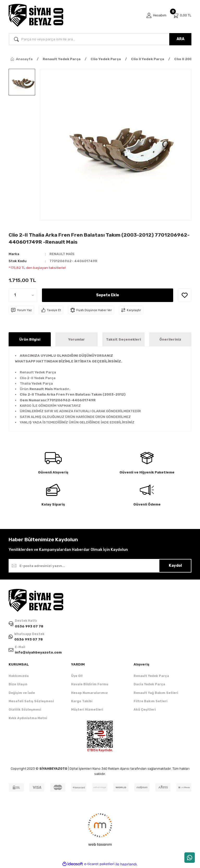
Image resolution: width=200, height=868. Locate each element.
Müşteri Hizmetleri (87, 710)
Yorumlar (77, 339)
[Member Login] (156, 15)
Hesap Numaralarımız (89, 693)
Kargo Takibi (82, 701)
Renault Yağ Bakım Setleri (156, 693)
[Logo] (36, 15)
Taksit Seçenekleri (123, 339)
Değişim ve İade (22, 693)
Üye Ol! (77, 676)
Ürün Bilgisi (30, 339)
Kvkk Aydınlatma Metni (28, 718)
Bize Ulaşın (18, 684)
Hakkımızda (19, 676)
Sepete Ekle (108, 295)
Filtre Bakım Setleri (151, 701)
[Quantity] (23, 295)
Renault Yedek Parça (151, 676)
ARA (180, 39)
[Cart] (182, 16)
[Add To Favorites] (185, 295)
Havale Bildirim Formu (90, 684)
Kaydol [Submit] (175, 566)
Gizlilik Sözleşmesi (25, 710)
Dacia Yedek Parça (149, 684)
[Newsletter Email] (100, 566)
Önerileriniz (170, 339)
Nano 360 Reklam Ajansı (111, 769)
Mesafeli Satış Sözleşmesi (31, 701)
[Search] (100, 39)
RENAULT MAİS (62, 254)
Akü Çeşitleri (145, 710)
